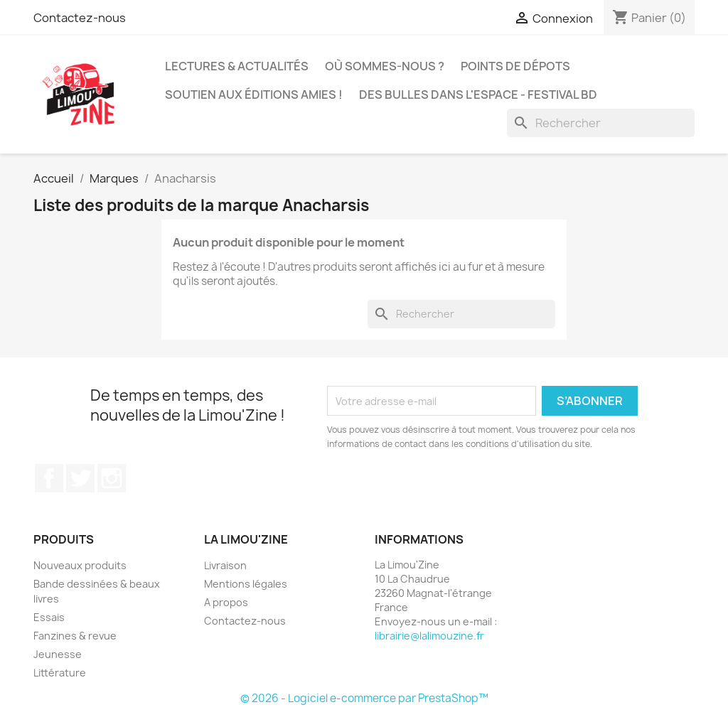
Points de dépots (515, 66)
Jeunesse (58, 654)
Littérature (60, 673)
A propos (226, 602)
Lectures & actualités (237, 66)
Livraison (225, 565)
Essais (49, 617)
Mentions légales (246, 584)
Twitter (80, 478)
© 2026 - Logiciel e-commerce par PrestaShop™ (364, 698)
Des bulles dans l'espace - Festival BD (478, 95)
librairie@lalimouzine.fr (429, 636)
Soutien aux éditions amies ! (254, 95)
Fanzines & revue (75, 636)
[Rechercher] (601, 123)
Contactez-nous (80, 18)
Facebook (49, 478)
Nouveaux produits (80, 565)
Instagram (112, 478)
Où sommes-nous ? (385, 66)
